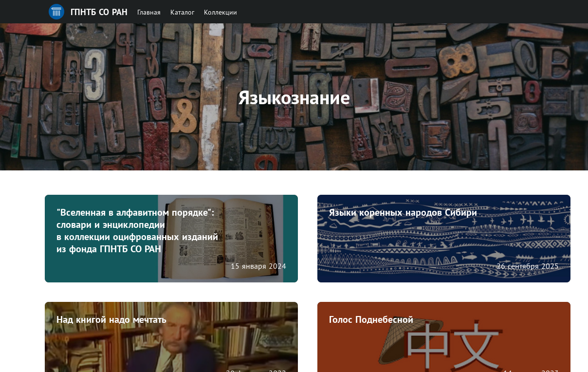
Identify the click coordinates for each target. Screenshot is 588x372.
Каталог (182, 12)
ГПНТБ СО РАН (99, 12)
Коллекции (220, 12)
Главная (149, 12)
